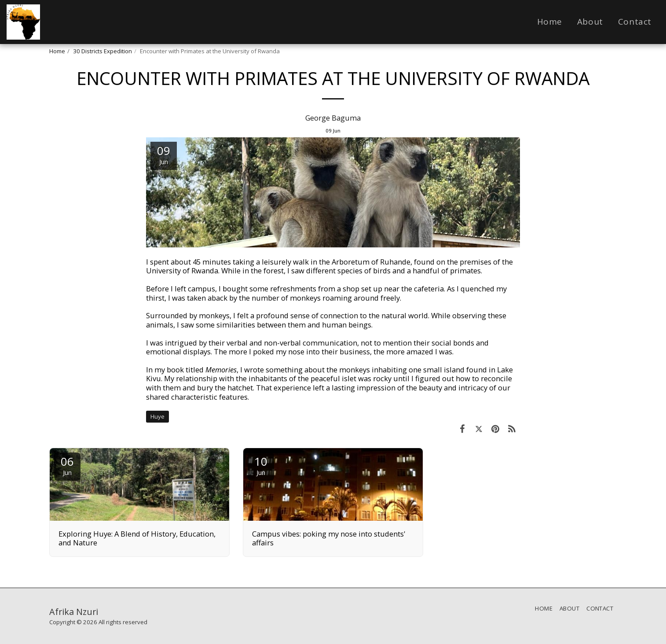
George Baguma (333, 118)
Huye (157, 416)
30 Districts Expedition (102, 51)
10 (261, 465)
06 (67, 465)
